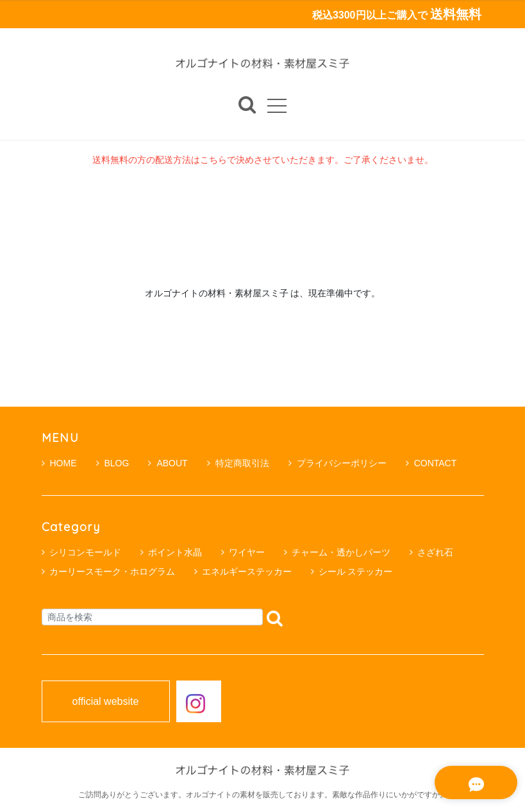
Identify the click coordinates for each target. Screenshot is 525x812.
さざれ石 (435, 552)
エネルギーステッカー (247, 571)
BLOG (113, 463)
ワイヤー (247, 552)
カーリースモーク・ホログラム (112, 571)
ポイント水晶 (175, 552)
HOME (59, 463)
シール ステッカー (356, 571)
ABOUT (168, 463)
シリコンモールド (85, 552)
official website (106, 702)
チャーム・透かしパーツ (341, 552)
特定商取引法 (238, 463)
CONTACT (431, 463)
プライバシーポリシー (338, 463)
